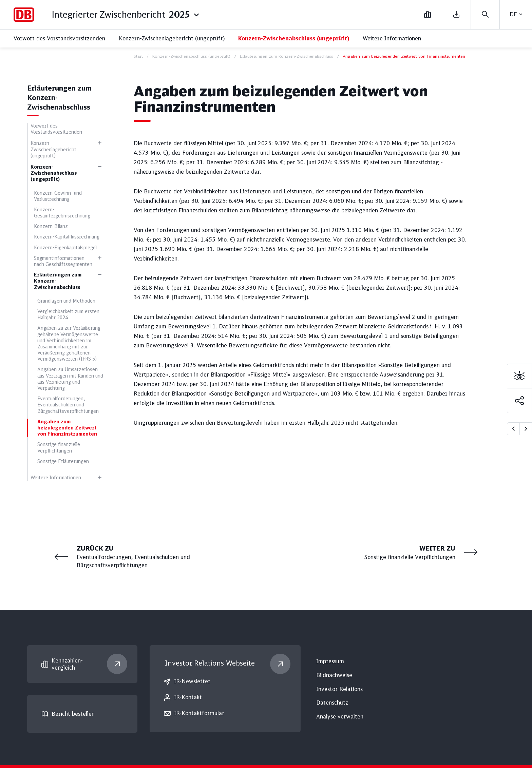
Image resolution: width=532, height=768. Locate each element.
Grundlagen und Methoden (66, 301)
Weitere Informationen (392, 38)
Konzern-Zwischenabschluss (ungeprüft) (294, 38)
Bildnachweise (334, 675)
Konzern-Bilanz (51, 226)
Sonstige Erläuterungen (63, 461)
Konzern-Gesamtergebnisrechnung (62, 213)
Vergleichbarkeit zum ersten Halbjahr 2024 (68, 314)
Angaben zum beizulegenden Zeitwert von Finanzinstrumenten (67, 428)
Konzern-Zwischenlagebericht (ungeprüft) (172, 38)
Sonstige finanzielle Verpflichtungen (59, 447)
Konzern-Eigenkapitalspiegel (65, 248)
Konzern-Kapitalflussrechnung (67, 237)
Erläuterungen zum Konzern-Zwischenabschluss (58, 281)
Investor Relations (210, 663)
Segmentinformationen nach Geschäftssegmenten (63, 261)
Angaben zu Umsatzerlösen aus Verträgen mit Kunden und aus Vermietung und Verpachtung (70, 379)
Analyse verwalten (340, 716)
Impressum (330, 661)
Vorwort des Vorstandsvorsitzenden (59, 38)
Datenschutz (332, 703)
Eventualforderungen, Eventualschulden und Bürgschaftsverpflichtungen (68, 405)
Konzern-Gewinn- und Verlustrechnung (58, 196)
